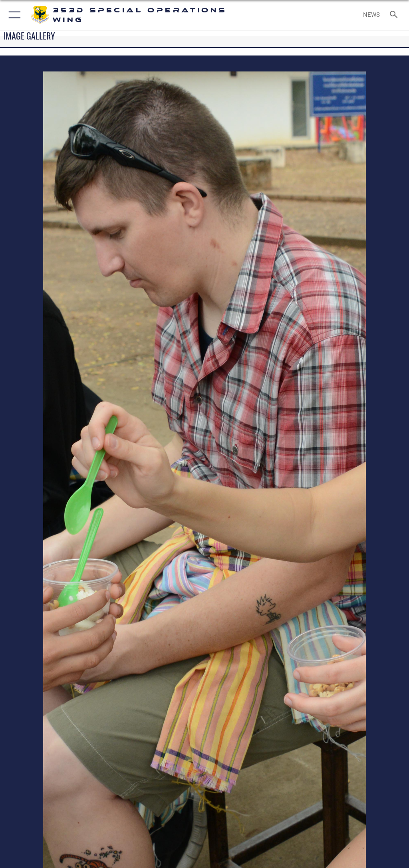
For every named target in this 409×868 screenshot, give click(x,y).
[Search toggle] (395, 15)
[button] (13, 15)
